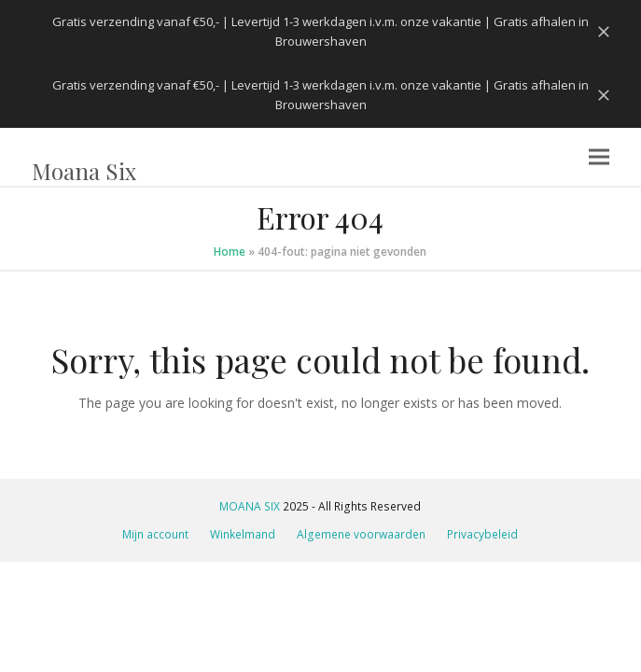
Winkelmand (243, 534)
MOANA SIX (250, 506)
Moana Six (84, 171)
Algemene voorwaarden (361, 534)
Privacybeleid (482, 534)
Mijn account (155, 534)
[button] (599, 156)
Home (230, 252)
